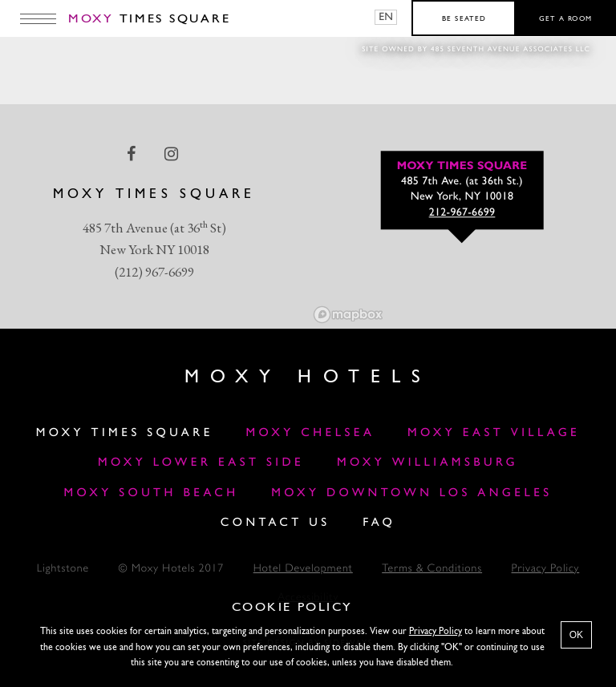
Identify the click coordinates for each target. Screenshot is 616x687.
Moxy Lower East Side (201, 463)
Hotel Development (303, 570)
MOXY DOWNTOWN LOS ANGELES (412, 493)
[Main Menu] (38, 18)
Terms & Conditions (432, 570)
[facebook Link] (133, 154)
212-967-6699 (462, 214)
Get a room (566, 19)
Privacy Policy (546, 570)
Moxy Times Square (125, 433)
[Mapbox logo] (348, 315)
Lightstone (63, 570)
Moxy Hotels (308, 378)
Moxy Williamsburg (428, 463)
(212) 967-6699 (154, 272)
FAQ (379, 523)
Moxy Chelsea (310, 433)
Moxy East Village (494, 433)
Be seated (464, 19)
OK (576, 635)
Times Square (149, 19)
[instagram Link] (173, 154)
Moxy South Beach (151, 493)
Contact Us (276, 523)
